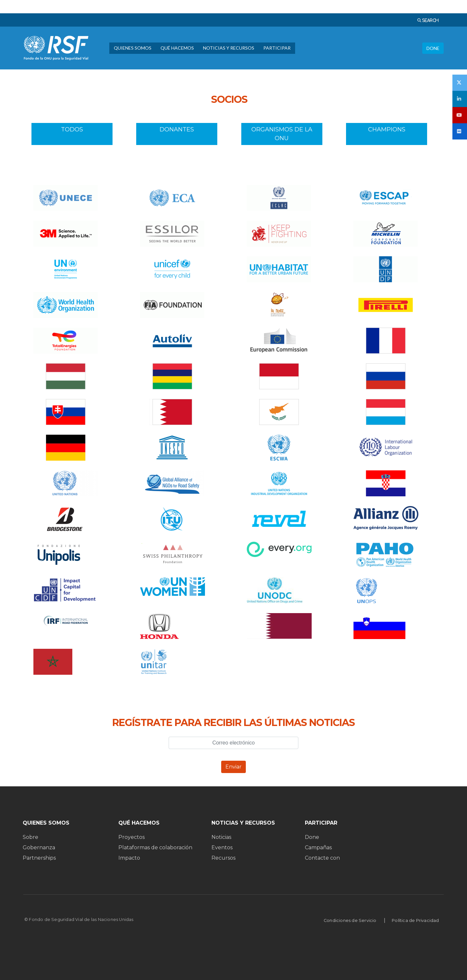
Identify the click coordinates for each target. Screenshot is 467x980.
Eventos (222, 847)
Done (312, 837)
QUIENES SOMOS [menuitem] (133, 48)
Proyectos (132, 837)
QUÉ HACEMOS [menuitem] (177, 48)
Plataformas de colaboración (155, 847)
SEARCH (430, 20)
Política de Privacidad (415, 920)
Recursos (223, 858)
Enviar (233, 767)
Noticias (221, 837)
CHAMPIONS (387, 134)
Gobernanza (39, 847)
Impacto (129, 858)
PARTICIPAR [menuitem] (277, 48)
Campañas (318, 847)
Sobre (30, 837)
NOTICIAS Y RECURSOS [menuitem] (229, 48)
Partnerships (39, 858)
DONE (433, 48)
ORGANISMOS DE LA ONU (282, 134)
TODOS (72, 134)
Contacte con (322, 858)
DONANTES (177, 134)
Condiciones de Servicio (350, 920)
